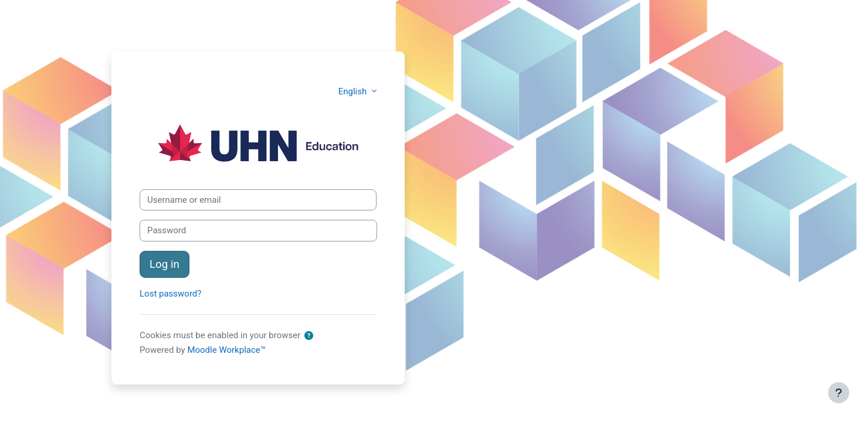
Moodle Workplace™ (226, 350)
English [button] (354, 91)
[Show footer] (839, 393)
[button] (309, 336)
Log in (165, 264)
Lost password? (170, 294)
